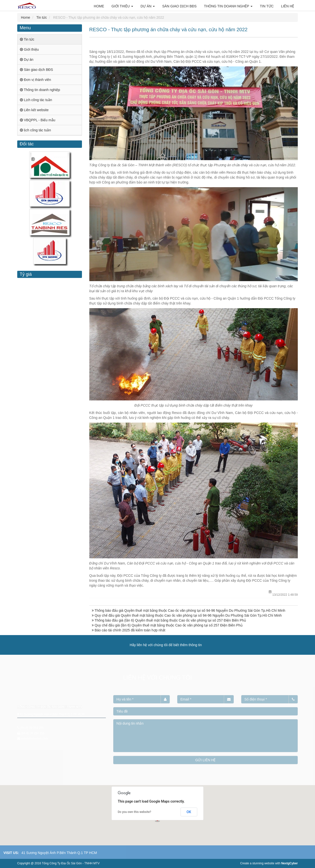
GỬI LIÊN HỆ (206, 760)
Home (25, 17)
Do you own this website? (135, 812)
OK (189, 812)
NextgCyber (290, 863)
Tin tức (42, 17)
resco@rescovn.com (34, 739)
